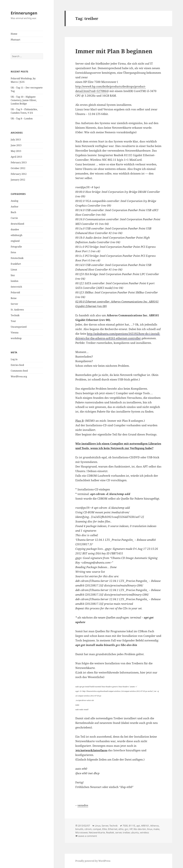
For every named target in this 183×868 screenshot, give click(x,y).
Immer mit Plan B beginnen (114, 51)
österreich (16, 287)
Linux (14, 270)
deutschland (17, 224)
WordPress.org (19, 376)
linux (150, 829)
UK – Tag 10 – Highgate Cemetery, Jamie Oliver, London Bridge (24, 100)
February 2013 (19, 162)
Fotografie (16, 247)
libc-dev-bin (140, 829)
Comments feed (19, 371)
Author (15, 207)
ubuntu (135, 833)
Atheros (155, 826)
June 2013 (16, 145)
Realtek (110, 833)
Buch (13, 212)
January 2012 (18, 180)
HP (131, 829)
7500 (125, 826)
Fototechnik (17, 258)
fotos (13, 252)
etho (121, 829)
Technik (15, 315)
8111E (132, 826)
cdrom (88, 829)
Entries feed (17, 365)
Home (14, 34)
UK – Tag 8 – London (22, 119)
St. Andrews (17, 310)
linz (13, 275)
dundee (15, 229)
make (156, 829)
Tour (13, 321)
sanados (83, 805)
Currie (14, 218)
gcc (127, 829)
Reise (14, 298)
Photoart (16, 40)
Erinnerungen (24, 13)
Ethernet (113, 829)
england (15, 241)
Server (14, 304)
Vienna (15, 333)
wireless (145, 833)
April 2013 (16, 157)
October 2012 (18, 168)
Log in (14, 359)
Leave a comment (87, 836)
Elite (105, 829)
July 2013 (16, 140)
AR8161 (145, 826)
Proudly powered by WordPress (93, 861)
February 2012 (19, 174)
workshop (16, 338)
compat (97, 829)
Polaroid (15, 292)
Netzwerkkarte (97, 833)
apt (138, 826)
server (118, 833)
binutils (79, 829)
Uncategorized (19, 327)
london (15, 281)
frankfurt (16, 264)
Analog (15, 201)
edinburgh (17, 235)
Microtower (81, 833)
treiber (126, 833)
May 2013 (16, 151)
